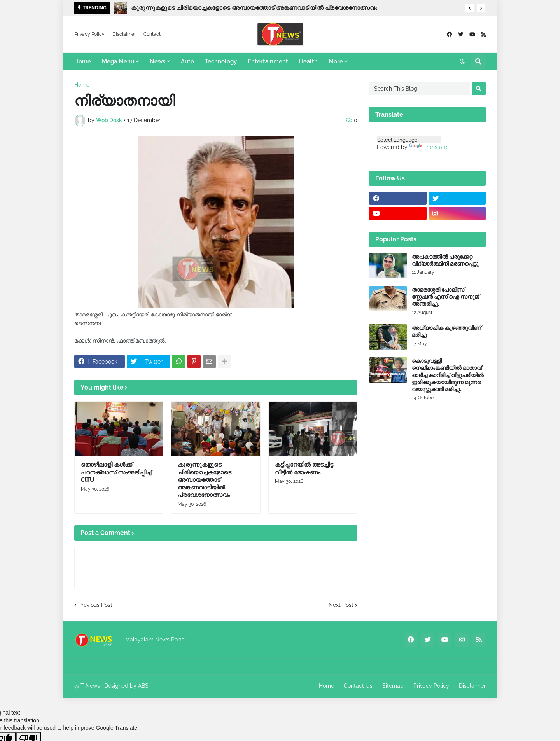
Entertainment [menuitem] (268, 61)
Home (82, 85)
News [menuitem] (157, 61)
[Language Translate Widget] (409, 140)
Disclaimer (124, 34)
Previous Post (95, 605)
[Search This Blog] (419, 89)
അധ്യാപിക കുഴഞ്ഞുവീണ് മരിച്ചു (446, 331)
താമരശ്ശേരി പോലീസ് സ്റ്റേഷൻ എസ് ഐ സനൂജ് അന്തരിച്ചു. (445, 297)
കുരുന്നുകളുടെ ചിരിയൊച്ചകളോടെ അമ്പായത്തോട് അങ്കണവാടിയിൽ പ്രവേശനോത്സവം (254, 8)
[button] (470, 8)
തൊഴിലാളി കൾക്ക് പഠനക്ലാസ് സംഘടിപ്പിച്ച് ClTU (116, 472)
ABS (143, 686)
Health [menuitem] (308, 61)
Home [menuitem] (83, 61)
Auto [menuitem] (187, 61)
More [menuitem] (336, 61)
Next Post (341, 605)
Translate (428, 147)
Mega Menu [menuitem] (118, 61)
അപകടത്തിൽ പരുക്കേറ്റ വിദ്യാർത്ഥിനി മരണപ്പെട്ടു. (446, 260)
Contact (152, 34)
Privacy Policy (89, 34)
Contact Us (358, 686)
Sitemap (393, 686)
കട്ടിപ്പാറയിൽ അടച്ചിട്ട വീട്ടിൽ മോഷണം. (304, 468)
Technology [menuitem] (221, 61)
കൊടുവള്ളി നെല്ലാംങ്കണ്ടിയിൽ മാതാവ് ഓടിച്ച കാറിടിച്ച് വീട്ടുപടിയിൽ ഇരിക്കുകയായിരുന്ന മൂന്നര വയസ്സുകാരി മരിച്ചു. (448, 375)
